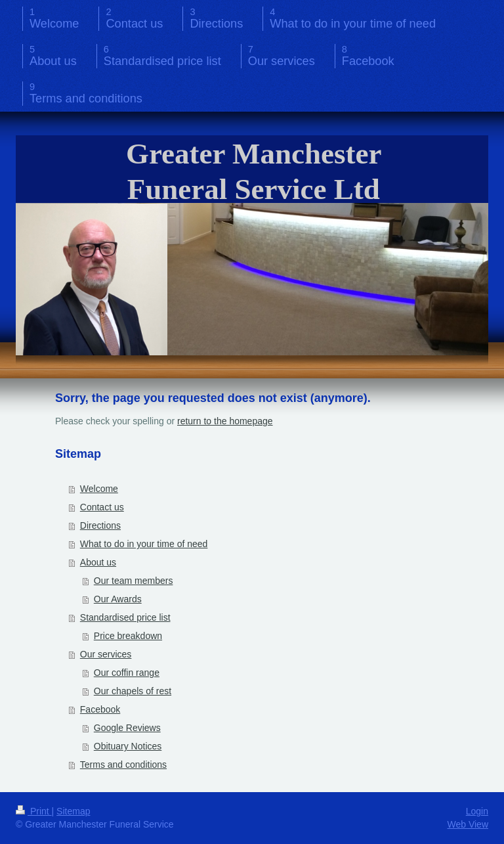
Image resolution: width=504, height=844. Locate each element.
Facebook (100, 709)
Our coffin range (127, 673)
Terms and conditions (123, 765)
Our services (106, 654)
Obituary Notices (128, 746)
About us (98, 562)
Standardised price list (125, 617)
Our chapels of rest (133, 691)
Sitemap (73, 811)
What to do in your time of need (144, 544)
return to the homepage (225, 421)
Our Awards (118, 599)
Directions (100, 525)
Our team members (134, 581)
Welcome (99, 489)
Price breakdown (128, 636)
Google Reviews (127, 728)
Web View (468, 824)
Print (34, 811)
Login (477, 811)
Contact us (102, 507)
